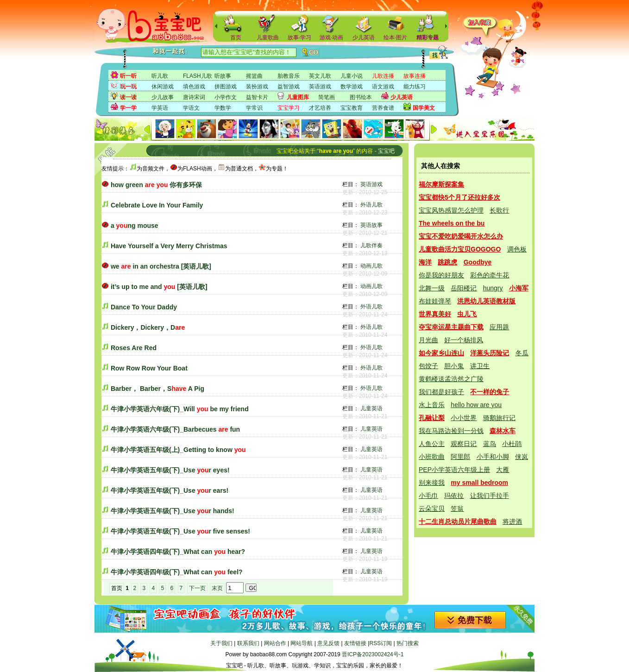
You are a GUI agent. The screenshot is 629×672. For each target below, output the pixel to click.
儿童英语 (371, 408)
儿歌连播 (383, 76)
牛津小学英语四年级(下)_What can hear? (178, 552)
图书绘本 (361, 97)
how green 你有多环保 (157, 185)
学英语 (160, 108)
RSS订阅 (381, 643)
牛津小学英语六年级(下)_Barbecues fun (175, 429)
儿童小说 (352, 76)
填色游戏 (194, 87)
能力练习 (415, 87)
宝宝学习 (289, 108)
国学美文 (424, 108)
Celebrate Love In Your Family (157, 205)
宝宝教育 (352, 108)
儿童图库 (298, 97)
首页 (236, 38)
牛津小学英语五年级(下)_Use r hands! (173, 511)
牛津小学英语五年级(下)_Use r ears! (170, 490)
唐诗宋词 (194, 97)
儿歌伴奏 (371, 245)
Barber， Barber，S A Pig (157, 389)
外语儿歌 (371, 205)
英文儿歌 (320, 76)
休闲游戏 (163, 87)
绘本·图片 (395, 38)
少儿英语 (364, 38)
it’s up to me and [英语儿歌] (159, 287)
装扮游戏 (257, 87)
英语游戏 (320, 87)
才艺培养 (320, 108)
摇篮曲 (254, 76)
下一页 (197, 588)
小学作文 (226, 97)
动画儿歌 (371, 266)
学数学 (223, 108)
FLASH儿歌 (198, 76)
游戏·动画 (331, 38)
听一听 (128, 76)
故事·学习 (299, 38)
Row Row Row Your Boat (149, 368)
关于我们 (221, 643)
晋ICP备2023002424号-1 (373, 654)
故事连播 (415, 76)
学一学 (128, 108)
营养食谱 (383, 108)
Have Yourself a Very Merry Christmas (169, 246)
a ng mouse (135, 226)
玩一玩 (128, 87)
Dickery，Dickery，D (148, 327)
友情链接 (355, 643)
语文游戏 (383, 87)
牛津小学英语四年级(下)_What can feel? (177, 572)
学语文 (191, 108)
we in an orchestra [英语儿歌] (161, 266)
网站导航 (302, 643)
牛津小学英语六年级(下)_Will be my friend (180, 409)
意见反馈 (328, 643)
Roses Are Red (134, 348)
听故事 (223, 76)
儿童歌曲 (268, 38)
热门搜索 (408, 643)
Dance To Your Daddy (144, 307)
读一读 (128, 97)
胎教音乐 (289, 76)
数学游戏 (352, 87)
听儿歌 (160, 76)
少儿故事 (163, 97)
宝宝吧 (386, 151)
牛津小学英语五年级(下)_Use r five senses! (180, 531)
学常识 (254, 108)
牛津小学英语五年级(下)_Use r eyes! (170, 470)
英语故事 (371, 225)
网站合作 (275, 643)
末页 (217, 588)
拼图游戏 (226, 87)
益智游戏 (289, 87)
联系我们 (248, 643)
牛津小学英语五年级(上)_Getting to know (178, 450)
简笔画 (327, 97)
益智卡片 (257, 97)
